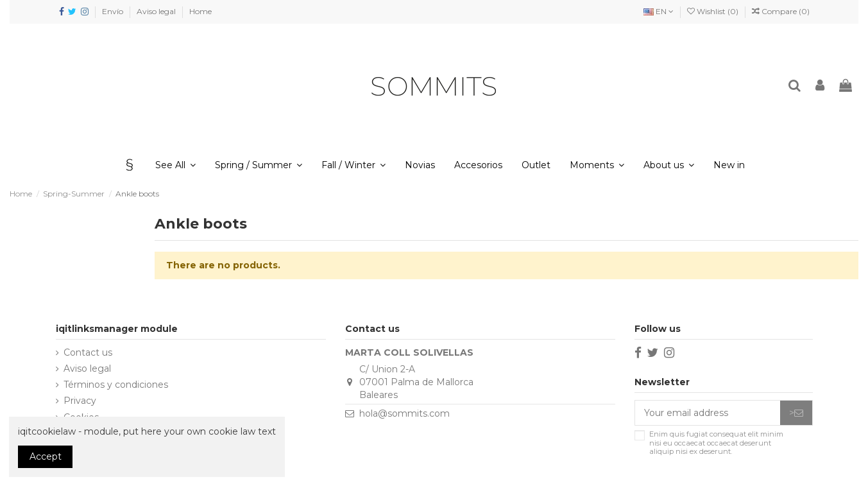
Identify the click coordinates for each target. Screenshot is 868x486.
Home (200, 11)
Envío (114, 11)
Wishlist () (714, 11)
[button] (669, 165)
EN (659, 11)
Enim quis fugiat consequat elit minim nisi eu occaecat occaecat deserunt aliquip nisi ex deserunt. (716, 443)
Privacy (80, 401)
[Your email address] (708, 413)
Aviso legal (157, 11)
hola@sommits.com (404, 413)
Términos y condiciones (116, 385)
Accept (46, 456)
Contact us (88, 352)
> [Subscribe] (796, 413)
